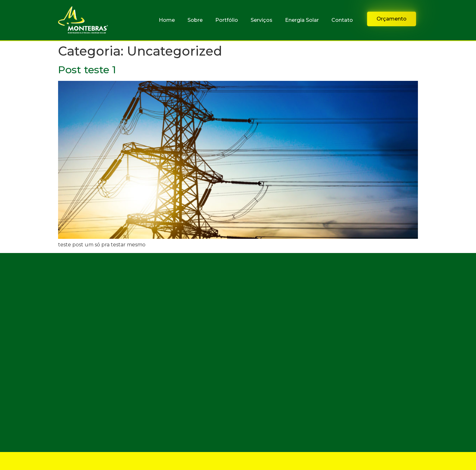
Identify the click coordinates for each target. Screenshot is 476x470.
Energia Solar (302, 20)
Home (167, 20)
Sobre (195, 20)
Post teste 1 (87, 70)
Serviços (262, 20)
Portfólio (227, 20)
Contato (342, 20)
